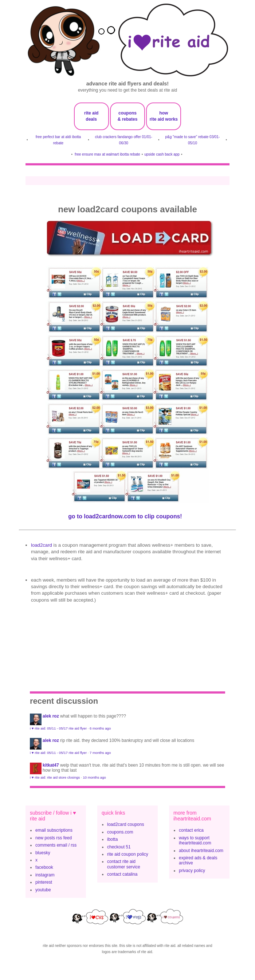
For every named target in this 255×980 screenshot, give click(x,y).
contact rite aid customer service (124, 864)
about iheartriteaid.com (201, 851)
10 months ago (94, 777)
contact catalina (122, 874)
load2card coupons (125, 824)
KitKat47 (51, 765)
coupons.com (120, 832)
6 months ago (100, 728)
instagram (45, 875)
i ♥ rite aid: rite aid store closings (55, 777)
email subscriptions (54, 830)
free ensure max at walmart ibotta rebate (107, 154)
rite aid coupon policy (128, 854)
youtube (43, 890)
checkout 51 (119, 847)
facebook (44, 867)
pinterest (44, 882)
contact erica (191, 830)
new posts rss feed (54, 838)
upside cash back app (162, 154)
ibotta (112, 839)
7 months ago (100, 753)
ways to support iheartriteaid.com (195, 840)
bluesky (43, 853)
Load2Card (42, 545)
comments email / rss (56, 845)
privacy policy (192, 871)
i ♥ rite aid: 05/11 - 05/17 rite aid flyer (58, 728)
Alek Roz (51, 716)
